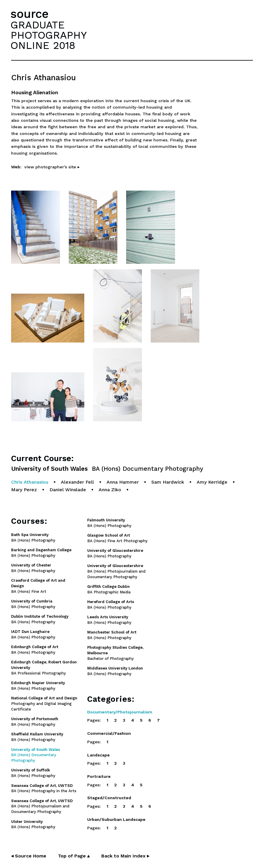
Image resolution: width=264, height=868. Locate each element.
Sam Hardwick (168, 482)
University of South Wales (107, 469)
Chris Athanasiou (30, 482)
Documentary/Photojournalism (120, 712)
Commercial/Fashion (109, 733)
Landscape (98, 755)
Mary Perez (24, 490)
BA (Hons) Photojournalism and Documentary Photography (116, 571)
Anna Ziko (110, 490)
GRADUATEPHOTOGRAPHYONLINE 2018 (49, 35)
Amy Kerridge (212, 482)
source (30, 14)
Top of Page (74, 856)
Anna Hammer (123, 482)
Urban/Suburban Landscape (116, 819)
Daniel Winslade (68, 490)
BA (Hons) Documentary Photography (36, 755)
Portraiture (99, 776)
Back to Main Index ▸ (125, 856)
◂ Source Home (29, 856)
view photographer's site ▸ (52, 167)
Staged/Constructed (109, 798)
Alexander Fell (77, 482)
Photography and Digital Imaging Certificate (44, 704)
